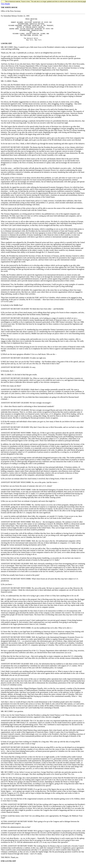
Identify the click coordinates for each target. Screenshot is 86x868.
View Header (5, 4)
